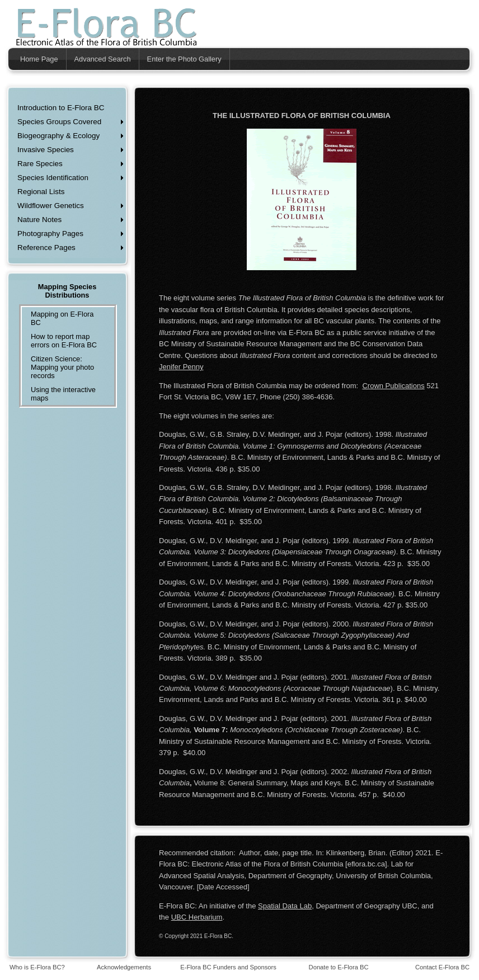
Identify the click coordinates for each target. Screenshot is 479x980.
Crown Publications (393, 386)
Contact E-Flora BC (442, 967)
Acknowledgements (124, 967)
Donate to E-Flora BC (339, 967)
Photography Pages (50, 234)
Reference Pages (46, 248)
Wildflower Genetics (51, 206)
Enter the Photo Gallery (184, 59)
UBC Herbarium (197, 917)
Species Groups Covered (59, 122)
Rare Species (40, 164)
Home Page (39, 59)
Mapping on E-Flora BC (62, 318)
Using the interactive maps (63, 394)
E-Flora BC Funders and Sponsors (228, 967)
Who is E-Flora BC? (37, 967)
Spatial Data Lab (285, 906)
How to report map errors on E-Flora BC (64, 341)
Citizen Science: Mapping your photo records (62, 367)
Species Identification (53, 178)
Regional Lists (41, 192)
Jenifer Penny (181, 367)
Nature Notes (39, 220)
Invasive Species (46, 150)
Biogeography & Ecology (58, 136)
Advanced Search (103, 59)
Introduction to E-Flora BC (61, 108)
